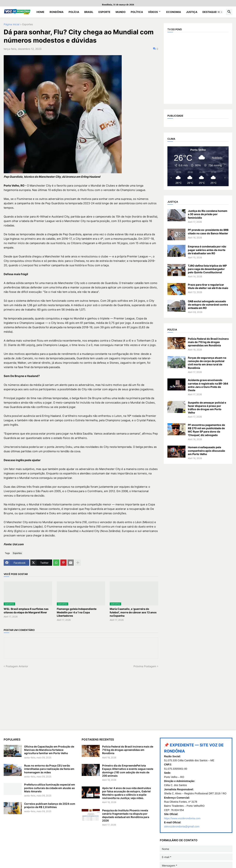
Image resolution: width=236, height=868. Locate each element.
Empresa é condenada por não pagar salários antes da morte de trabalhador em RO (207, 250)
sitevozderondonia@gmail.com (182, 826)
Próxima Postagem (145, 666)
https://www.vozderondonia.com (182, 818)
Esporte (104, 12)
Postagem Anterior (17, 666)
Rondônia (57, 12)
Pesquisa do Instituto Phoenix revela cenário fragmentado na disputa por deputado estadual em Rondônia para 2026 (126, 815)
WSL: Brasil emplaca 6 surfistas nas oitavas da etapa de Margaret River (26, 610)
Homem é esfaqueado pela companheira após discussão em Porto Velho (206, 451)
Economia (174, 12)
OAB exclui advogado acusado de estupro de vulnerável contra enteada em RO (208, 305)
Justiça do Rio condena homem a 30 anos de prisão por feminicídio (208, 214)
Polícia (74, 12)
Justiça (192, 12)
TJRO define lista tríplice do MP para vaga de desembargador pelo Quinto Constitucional (207, 269)
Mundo (121, 12)
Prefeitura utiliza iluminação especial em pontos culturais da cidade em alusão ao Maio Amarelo (50, 788)
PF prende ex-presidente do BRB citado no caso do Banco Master (208, 231)
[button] (220, 12)
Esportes (28, 24)
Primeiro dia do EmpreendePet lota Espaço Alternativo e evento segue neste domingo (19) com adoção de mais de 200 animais (128, 771)
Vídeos (153, 12)
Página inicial (12, 24)
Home (40, 12)
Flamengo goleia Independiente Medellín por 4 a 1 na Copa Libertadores (77, 612)
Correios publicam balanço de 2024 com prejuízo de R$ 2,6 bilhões (50, 805)
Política (137, 12)
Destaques (210, 12)
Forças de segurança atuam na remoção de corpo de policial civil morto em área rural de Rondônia (207, 363)
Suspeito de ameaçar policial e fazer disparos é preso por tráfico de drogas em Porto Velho (207, 408)
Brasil (89, 12)
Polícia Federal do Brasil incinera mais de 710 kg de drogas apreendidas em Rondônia (208, 342)
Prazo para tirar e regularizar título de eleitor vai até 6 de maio (208, 286)
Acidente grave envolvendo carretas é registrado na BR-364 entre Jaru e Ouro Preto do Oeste (208, 385)
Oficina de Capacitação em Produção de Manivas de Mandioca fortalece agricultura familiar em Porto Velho (49, 750)
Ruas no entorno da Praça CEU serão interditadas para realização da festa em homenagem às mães (49, 769)
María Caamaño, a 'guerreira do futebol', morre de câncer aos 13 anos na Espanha (133, 612)
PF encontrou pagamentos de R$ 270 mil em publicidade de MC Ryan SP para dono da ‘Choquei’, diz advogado (206, 430)
